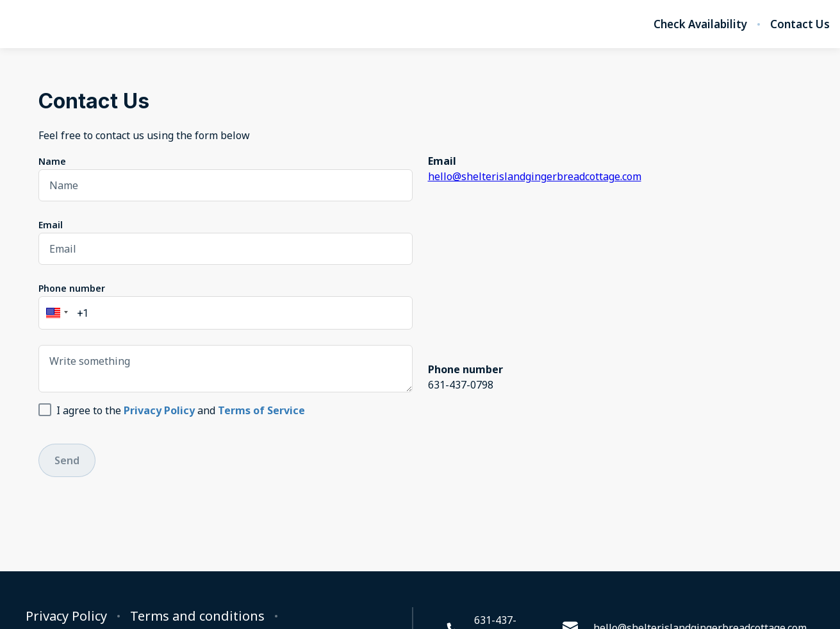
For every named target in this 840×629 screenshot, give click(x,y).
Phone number (72, 288)
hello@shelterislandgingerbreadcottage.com (535, 176)
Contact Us (800, 24)
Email (51, 225)
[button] (55, 313)
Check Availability (700, 24)
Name (52, 161)
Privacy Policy (66, 616)
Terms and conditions (197, 616)
